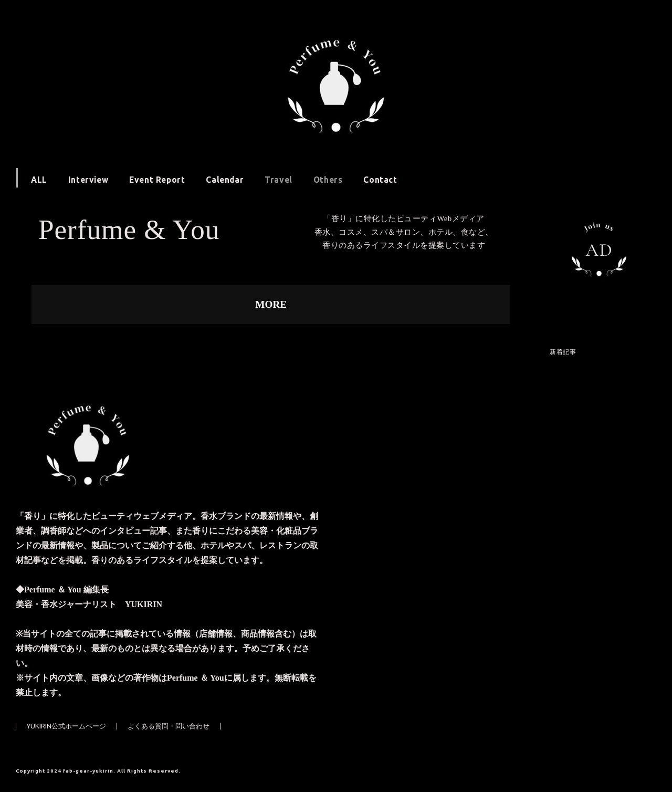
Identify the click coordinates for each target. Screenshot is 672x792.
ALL (39, 180)
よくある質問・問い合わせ (169, 726)
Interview (88, 180)
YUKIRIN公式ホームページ (66, 726)
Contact (380, 180)
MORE (271, 304)
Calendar (225, 180)
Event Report (157, 180)
